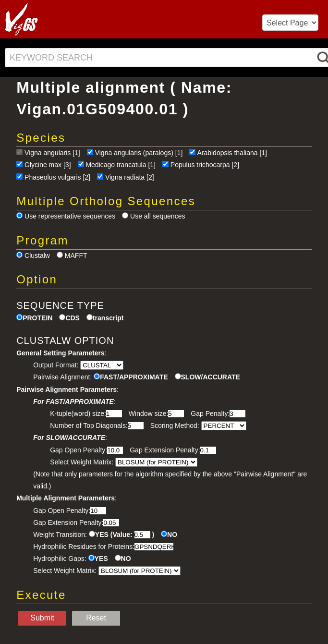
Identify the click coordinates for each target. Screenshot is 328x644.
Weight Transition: (60, 535)
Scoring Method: (175, 425)
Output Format (55, 365)
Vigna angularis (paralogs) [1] (139, 153)
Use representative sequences (70, 216)
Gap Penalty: (210, 413)
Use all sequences (158, 216)
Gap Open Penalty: (79, 450)
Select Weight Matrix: (82, 462)
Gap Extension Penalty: (165, 450)
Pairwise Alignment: (62, 377)
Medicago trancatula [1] (121, 165)
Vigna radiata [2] (130, 177)
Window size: (148, 413)
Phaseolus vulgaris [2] (57, 177)
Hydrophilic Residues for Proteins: (84, 547)
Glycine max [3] (48, 165)
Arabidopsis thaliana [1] (232, 153)
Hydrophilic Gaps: (60, 559)
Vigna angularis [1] (52, 153)
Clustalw (37, 255)
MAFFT (76, 255)
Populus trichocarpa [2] (205, 165)
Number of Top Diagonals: (89, 425)
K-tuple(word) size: (78, 413)
